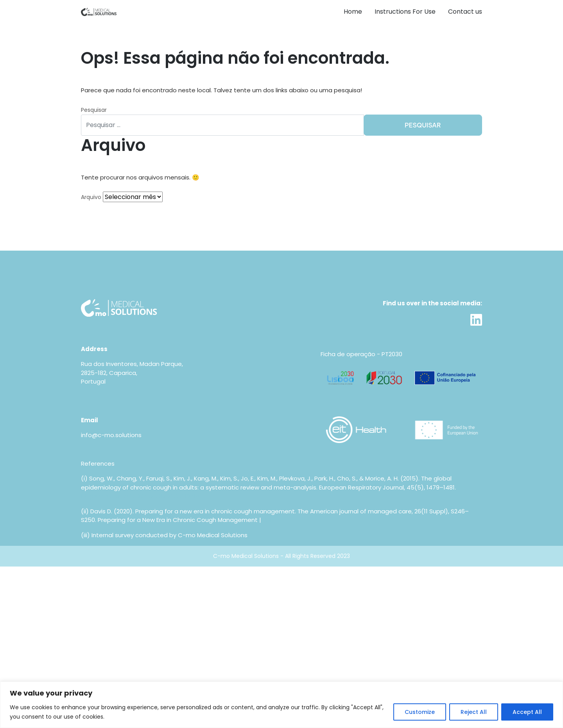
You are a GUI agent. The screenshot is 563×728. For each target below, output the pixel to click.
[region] (281, 705)
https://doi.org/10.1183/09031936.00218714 (140, 496)
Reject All (474, 712)
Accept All (527, 712)
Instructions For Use (405, 12)
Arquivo (91, 197)
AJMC (271, 520)
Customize (420, 712)
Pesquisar (94, 110)
